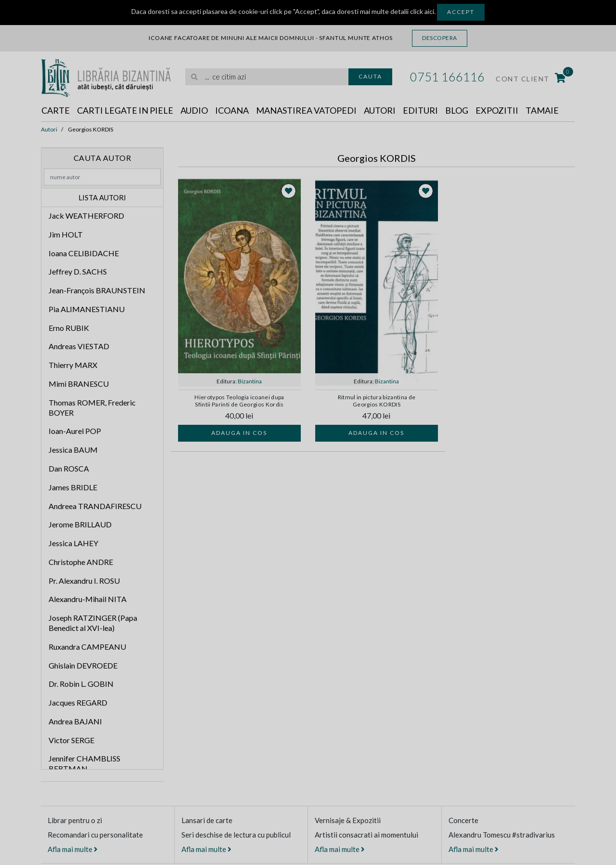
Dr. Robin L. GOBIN (81, 684)
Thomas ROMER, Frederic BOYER (92, 407)
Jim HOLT (66, 234)
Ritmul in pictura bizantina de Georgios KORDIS (377, 401)
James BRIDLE (73, 487)
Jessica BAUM (73, 450)
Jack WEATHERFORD (86, 216)
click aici (422, 11)
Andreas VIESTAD (79, 346)
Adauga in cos (239, 433)
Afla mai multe (73, 849)
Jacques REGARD (78, 702)
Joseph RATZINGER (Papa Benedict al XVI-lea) (93, 623)
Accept (461, 12)
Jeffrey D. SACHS (78, 271)
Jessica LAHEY (73, 543)
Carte (56, 110)
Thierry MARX (73, 365)
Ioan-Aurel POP (75, 431)
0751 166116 (447, 77)
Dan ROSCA (69, 468)
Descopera (440, 38)
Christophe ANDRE (81, 562)
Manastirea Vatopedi (306, 110)
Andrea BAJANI (75, 721)
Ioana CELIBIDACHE (84, 253)
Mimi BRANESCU (79, 384)
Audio (194, 110)
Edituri (420, 110)
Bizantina (250, 381)
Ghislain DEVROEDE (83, 665)
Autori (380, 110)
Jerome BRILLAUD (80, 524)
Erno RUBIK (69, 328)
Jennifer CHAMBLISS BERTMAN (84, 763)
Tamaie (542, 110)
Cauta (370, 76)
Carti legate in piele (125, 110)
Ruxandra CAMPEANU (87, 647)
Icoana (232, 110)
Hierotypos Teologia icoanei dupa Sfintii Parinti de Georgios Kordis (239, 401)
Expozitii (497, 110)
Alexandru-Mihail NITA (88, 599)
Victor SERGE (71, 740)
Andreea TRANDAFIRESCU (95, 506)
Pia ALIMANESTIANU (87, 309)
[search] (267, 77)
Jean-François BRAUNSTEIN (97, 290)
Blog (457, 110)
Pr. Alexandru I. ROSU (84, 581)
